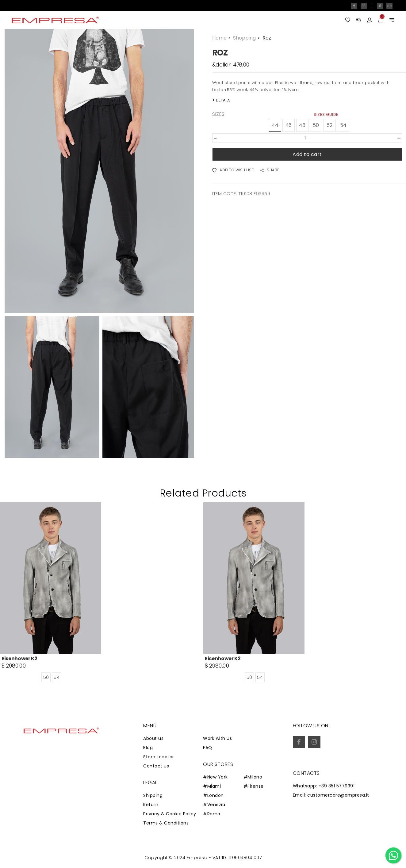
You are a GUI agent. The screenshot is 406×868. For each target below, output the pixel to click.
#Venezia (214, 805)
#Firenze (254, 786)
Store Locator (159, 757)
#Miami (212, 786)
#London (213, 795)
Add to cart (307, 154)
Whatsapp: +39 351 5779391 (324, 786)
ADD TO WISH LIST (233, 170)
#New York (215, 777)
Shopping (247, 38)
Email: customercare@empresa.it (331, 795)
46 (289, 125)
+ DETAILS (221, 100)
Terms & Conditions (166, 823)
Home (222, 38)
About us (153, 738)
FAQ (208, 748)
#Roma (212, 814)
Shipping (153, 795)
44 (275, 125)
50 (316, 125)
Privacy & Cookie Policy (170, 814)
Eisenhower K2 (19, 659)
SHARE (270, 170)
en (389, 6)
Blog (148, 748)
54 (343, 125)
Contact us (156, 766)
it (380, 6)
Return (151, 805)
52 (330, 125)
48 (302, 125)
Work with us (217, 738)
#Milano (253, 777)
